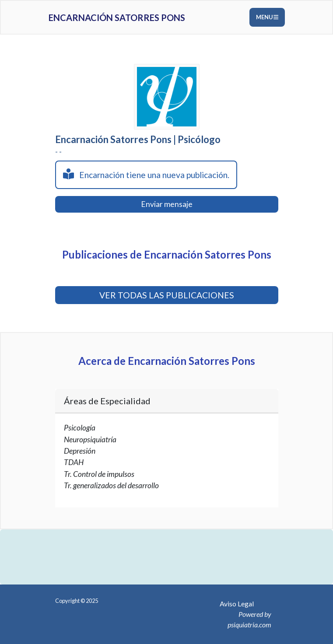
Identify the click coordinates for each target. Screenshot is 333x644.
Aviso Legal (237, 604)
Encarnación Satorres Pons (117, 17)
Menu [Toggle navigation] (267, 17)
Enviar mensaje (167, 204)
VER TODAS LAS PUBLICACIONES (167, 295)
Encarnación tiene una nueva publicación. (146, 174)
